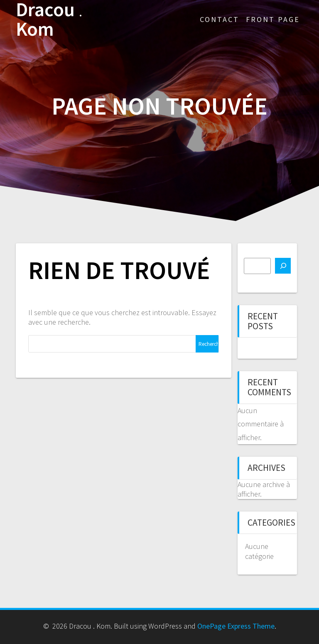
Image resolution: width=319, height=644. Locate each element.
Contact (220, 19)
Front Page (273, 19)
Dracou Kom (49, 20)
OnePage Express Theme (236, 626)
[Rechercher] (283, 266)
